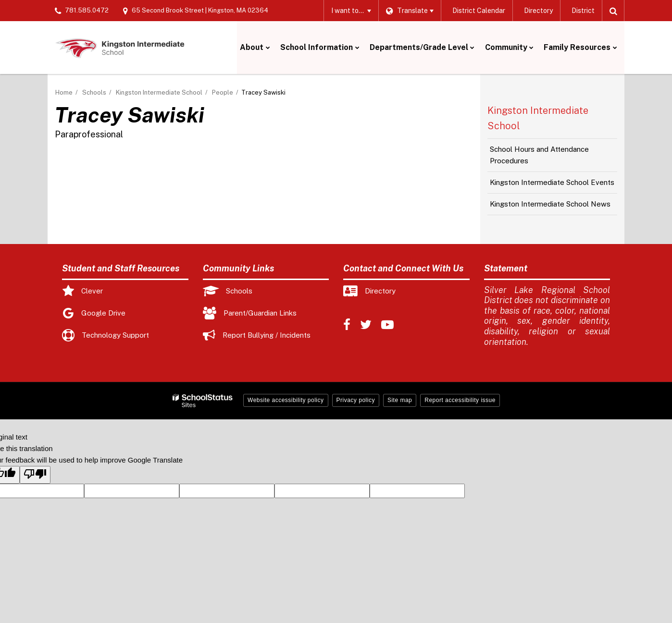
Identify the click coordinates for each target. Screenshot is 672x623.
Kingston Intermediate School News (550, 204)
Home (64, 92)
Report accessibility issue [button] (460, 400)
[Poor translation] (35, 475)
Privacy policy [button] (356, 400)
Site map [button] (400, 400)
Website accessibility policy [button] (286, 400)
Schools (94, 92)
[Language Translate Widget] (409, 11)
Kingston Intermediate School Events (552, 182)
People (223, 92)
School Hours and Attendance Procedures (539, 155)
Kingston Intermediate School (159, 92)
